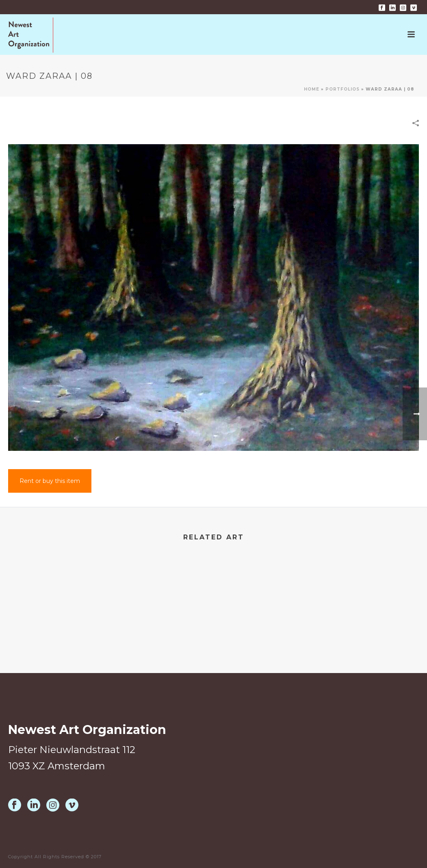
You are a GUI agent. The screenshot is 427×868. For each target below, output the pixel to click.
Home (312, 89)
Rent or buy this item (50, 481)
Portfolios (342, 89)
